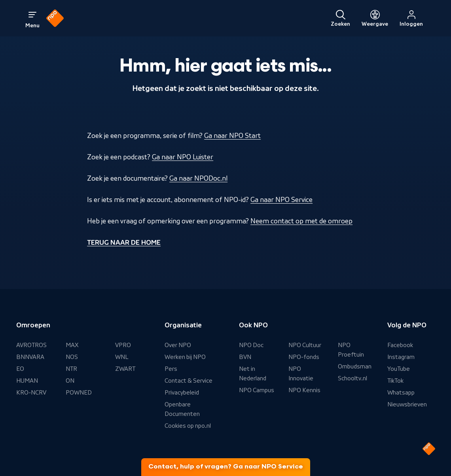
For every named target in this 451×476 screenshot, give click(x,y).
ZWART (125, 369)
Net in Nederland (253, 374)
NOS (72, 357)
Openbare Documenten (182, 409)
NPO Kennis (304, 390)
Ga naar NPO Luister (183, 157)
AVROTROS (31, 345)
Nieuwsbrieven (407, 404)
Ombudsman (355, 366)
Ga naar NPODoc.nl (198, 178)
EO (20, 369)
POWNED (79, 393)
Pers (171, 369)
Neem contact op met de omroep (301, 221)
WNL (122, 357)
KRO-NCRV (31, 393)
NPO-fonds (304, 357)
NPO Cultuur (305, 345)
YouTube (399, 369)
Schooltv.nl (352, 378)
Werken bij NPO (185, 357)
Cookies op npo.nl (188, 426)
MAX (72, 345)
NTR (71, 369)
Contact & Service (189, 381)
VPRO (123, 345)
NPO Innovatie (301, 374)
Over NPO (178, 345)
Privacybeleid (182, 393)
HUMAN (27, 381)
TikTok (395, 381)
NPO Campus (257, 390)
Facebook (400, 345)
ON (70, 381)
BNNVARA (30, 357)
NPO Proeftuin (351, 350)
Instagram (401, 357)
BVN (245, 357)
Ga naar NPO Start (232, 136)
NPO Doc (251, 345)
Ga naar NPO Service (281, 200)
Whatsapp (401, 393)
